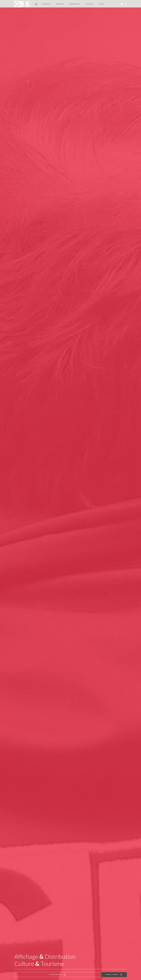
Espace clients (114, 975)
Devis (102, 4)
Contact (90, 4)
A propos (46, 4)
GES (36, 4)
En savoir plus (27, 975)
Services (60, 4)
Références (75, 4)
